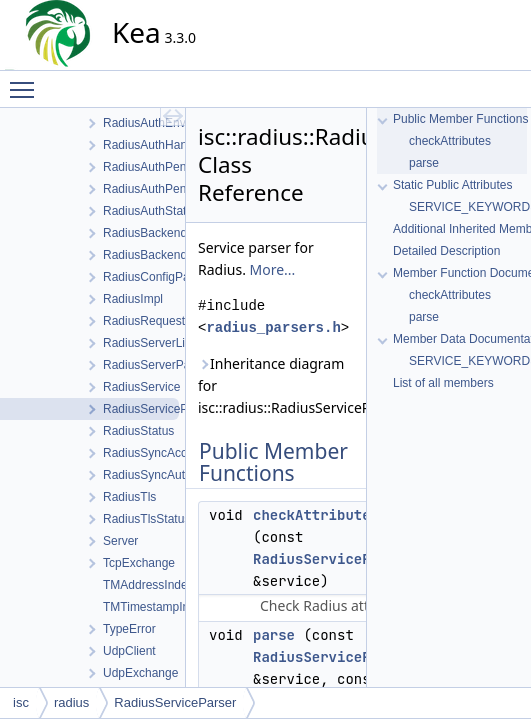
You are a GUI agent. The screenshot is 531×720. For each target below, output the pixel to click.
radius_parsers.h (273, 327)
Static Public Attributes (452, 185)
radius (71, 702)
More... (273, 269)
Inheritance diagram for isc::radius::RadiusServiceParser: (276, 385)
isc (21, 702)
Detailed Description (446, 251)
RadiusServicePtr (320, 559)
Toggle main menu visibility (27, 81)
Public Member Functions (460, 119)
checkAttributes (316, 515)
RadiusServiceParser (175, 702)
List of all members (443, 383)
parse (274, 635)
